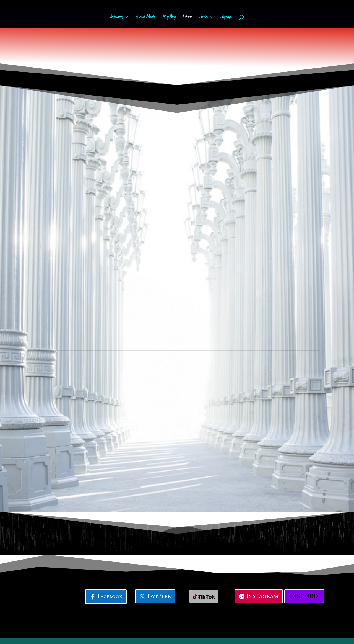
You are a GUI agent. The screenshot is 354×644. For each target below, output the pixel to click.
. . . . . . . (204, 596)
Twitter (159, 596)
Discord (304, 596)
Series (204, 18)
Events (188, 18)
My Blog (169, 18)
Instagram (262, 596)
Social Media (146, 18)
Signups (226, 18)
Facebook (110, 596)
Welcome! (116, 18)
